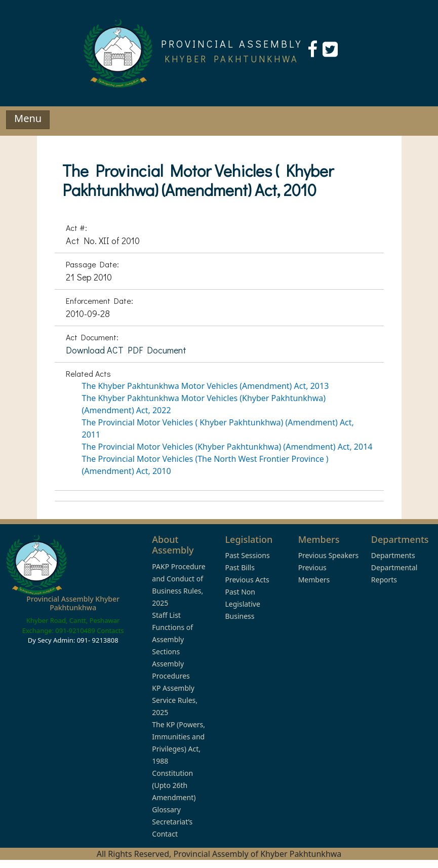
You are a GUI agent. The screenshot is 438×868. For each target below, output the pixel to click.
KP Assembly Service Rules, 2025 (175, 700)
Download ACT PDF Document (126, 350)
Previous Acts (247, 580)
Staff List (166, 615)
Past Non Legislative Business (242, 604)
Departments (393, 555)
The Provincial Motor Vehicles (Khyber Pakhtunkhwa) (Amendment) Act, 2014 (227, 447)
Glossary (166, 810)
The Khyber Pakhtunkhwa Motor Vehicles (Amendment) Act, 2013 (206, 386)
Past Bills (240, 567)
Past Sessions (247, 555)
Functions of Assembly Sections (172, 639)
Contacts (110, 630)
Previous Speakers (329, 555)
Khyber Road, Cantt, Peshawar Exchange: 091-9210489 (71, 625)
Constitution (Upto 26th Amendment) (174, 785)
